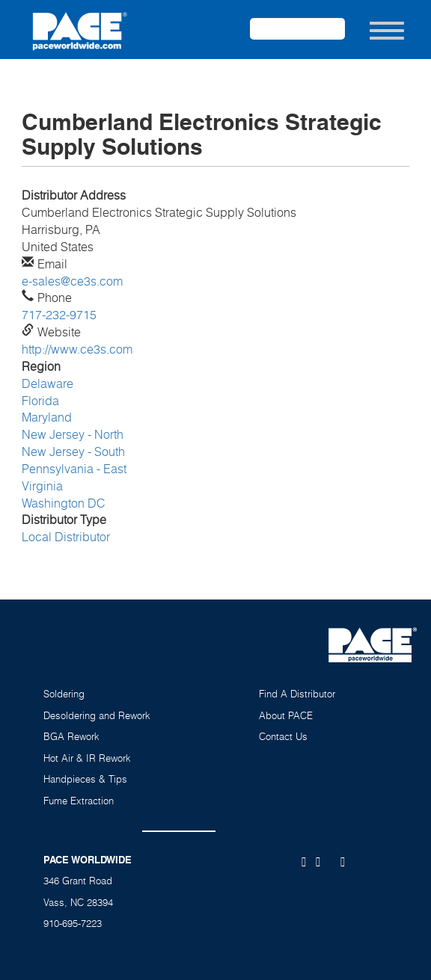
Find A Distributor (297, 694)
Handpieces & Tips (85, 779)
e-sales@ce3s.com (72, 281)
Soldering (64, 694)
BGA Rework (71, 736)
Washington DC (64, 503)
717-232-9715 (59, 315)
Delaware (48, 383)
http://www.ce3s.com (77, 349)
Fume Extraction (79, 801)
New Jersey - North (73, 434)
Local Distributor (66, 537)
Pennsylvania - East (74, 469)
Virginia (42, 486)
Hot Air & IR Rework (87, 758)
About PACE (286, 715)
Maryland (47, 417)
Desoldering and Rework (97, 715)
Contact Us (283, 736)
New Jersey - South (73, 452)
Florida (40, 401)
